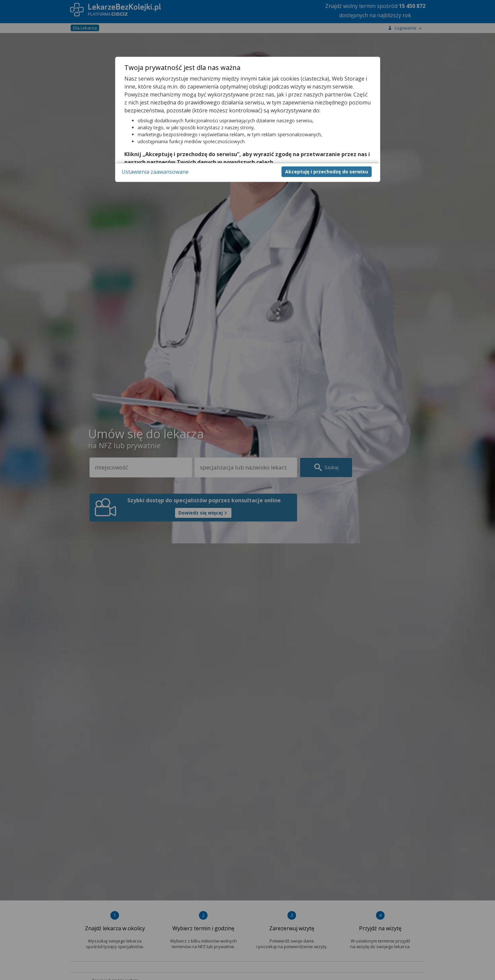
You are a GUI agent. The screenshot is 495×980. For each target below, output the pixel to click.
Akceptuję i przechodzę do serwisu (327, 172)
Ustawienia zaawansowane (155, 172)
